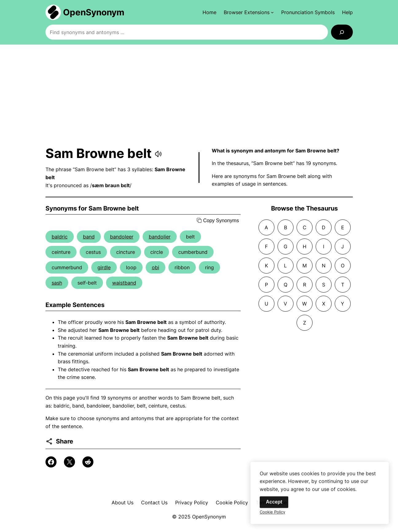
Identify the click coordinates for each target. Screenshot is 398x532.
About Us (122, 502)
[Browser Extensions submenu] (249, 12)
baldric (60, 237)
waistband (124, 283)
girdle (104, 267)
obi (156, 267)
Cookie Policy (232, 502)
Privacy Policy (192, 502)
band (89, 237)
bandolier (160, 237)
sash (57, 283)
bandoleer (122, 237)
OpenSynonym (94, 12)
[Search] (342, 32)
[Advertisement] (199, 95)
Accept (274, 505)
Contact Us (154, 502)
